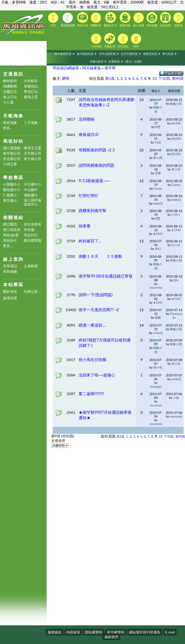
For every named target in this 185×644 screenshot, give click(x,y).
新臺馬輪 (125, 20)
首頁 (53, 20)
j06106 (176, 123)
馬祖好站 (13, 141)
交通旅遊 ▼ (116, 61)
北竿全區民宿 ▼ (109, 54)
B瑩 (158, 127)
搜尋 (136, 41)
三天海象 (31, 123)
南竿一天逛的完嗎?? (97, 310)
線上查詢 (13, 259)
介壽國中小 (12, 184)
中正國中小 (33, 184)
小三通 (8, 102)
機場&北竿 (110, 20)
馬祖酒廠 (152, 20)
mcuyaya (156, 386)
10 (154, 78)
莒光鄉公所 (12, 159)
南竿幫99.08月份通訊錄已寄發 (105, 276)
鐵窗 (158, 317)
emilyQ (158, 203)
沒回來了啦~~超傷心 (97, 375)
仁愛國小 (10, 195)
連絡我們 (111, 637)
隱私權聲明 (93, 632)
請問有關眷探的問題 (96, 165)
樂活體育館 (33, 240)
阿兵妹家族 (92, 68)
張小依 (158, 367)
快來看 (85, 226)
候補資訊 (31, 86)
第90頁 (178, 78)
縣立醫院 (10, 224)
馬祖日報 (83, 20)
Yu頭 (158, 142)
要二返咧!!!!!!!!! (91, 394)
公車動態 (31, 266)
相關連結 (13, 217)
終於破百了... (90, 241)
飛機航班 (96, 20)
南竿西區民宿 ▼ (87, 54)
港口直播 (139, 20)
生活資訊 (123, 41)
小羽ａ (176, 215)
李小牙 (176, 169)
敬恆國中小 (12, 190)
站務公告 (31, 291)
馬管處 (29, 230)
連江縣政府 (12, 230)
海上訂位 (10, 97)
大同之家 (10, 164)
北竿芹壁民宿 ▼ (131, 54)
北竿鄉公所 (33, 153)
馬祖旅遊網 (68, 20)
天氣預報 (96, 41)
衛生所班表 (33, 224)
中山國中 (31, 190)
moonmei (156, 288)
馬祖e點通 (11, 235)
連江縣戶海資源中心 (33, 202)
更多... (8, 128)
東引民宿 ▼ (170, 54)
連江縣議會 (12, 148)
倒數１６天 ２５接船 (100, 256)
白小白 (176, 245)
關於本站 (10, 291)
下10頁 (164, 78)
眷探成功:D (89, 134)
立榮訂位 (10, 92)
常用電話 (10, 266)
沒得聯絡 (87, 119)
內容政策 (73, 632)
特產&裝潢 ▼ (98, 61)
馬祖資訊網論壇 (66, 68)
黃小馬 (158, 158)
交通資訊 (13, 74)
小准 (176, 398)
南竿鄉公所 (12, 153)
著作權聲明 (116, 632)
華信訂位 (31, 92)
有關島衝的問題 (93, 150)
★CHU (158, 234)
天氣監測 (110, 41)
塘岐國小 (31, 195)
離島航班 (10, 81)
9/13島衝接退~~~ (94, 181)
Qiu (176, 280)
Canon (158, 188)
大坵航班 (31, 81)
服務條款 (55, 632)
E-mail (170, 632)
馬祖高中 (10, 240)
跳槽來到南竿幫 (92, 211)
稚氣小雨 (176, 104)
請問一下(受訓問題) (96, 295)
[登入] (129, 61)
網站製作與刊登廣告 (145, 632)
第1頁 (110, 78)
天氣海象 (13, 116)
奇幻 (158, 249)
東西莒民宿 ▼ (152, 54)
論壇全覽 (10, 298)
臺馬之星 (31, 97)
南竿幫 (110, 68)
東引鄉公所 (33, 159)
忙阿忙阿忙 (89, 196)
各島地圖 (10, 271)
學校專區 (13, 177)
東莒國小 (10, 200)
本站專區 (13, 284)
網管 (66, 78)
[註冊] (138, 61)
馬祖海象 (10, 123)
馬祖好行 (31, 235)
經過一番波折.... (92, 325)
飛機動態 (10, 86)
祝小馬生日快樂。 (94, 360)
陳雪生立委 (33, 148)
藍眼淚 (178, 20)
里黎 (158, 173)
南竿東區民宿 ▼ (65, 54)
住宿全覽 (165, 20)
